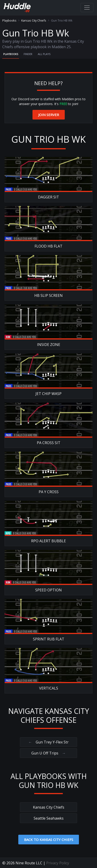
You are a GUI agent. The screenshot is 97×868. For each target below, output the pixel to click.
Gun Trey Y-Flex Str (48, 742)
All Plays (44, 54)
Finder (28, 54)
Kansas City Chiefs (34, 21)
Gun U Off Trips (48, 753)
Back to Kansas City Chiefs (49, 840)
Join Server (49, 115)
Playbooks (9, 21)
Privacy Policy (58, 863)
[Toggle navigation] (87, 8)
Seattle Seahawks (49, 818)
